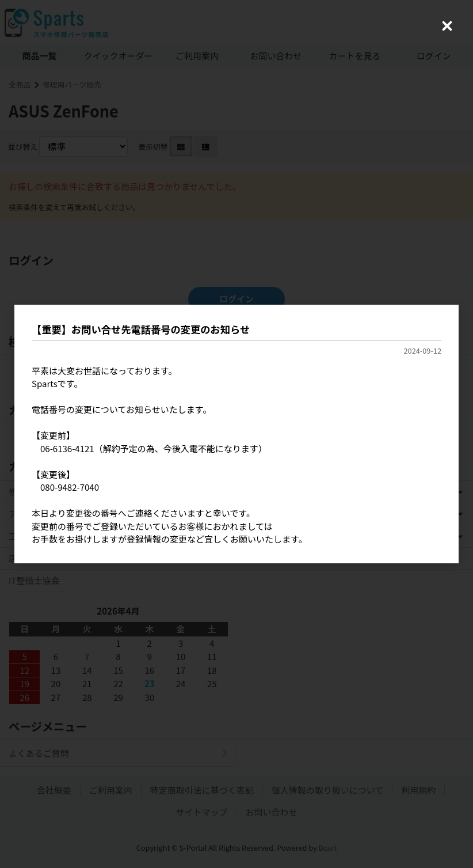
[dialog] (236, 434)
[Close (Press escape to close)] (447, 26)
